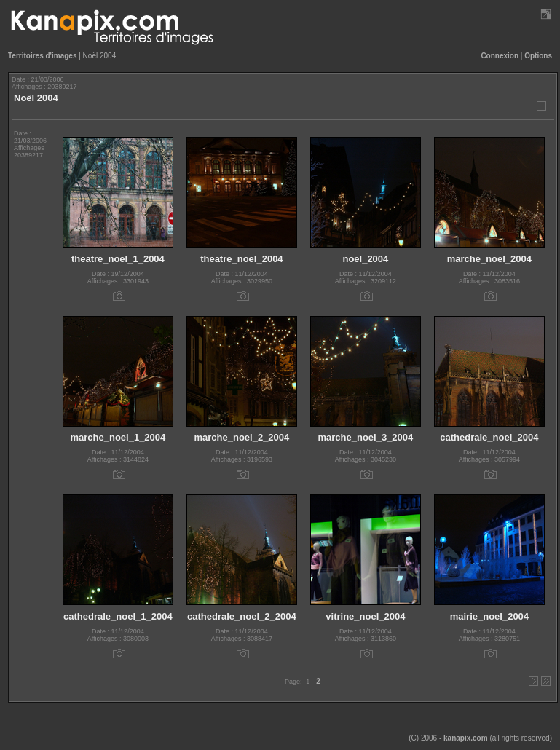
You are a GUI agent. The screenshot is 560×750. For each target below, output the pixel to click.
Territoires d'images (42, 56)
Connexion (500, 56)
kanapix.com (466, 738)
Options (538, 56)
